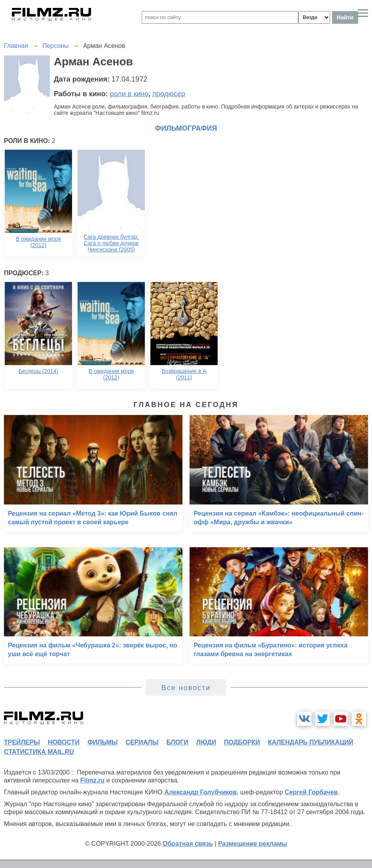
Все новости (186, 688)
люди (206, 742)
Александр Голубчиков (200, 792)
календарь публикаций (311, 742)
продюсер (169, 94)
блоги (177, 742)
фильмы (102, 742)
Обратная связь (188, 844)
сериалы (142, 742)
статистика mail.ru (39, 752)
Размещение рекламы (253, 844)
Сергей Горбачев (311, 792)
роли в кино (129, 94)
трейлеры (22, 742)
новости (64, 742)
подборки (242, 742)
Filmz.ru (92, 780)
